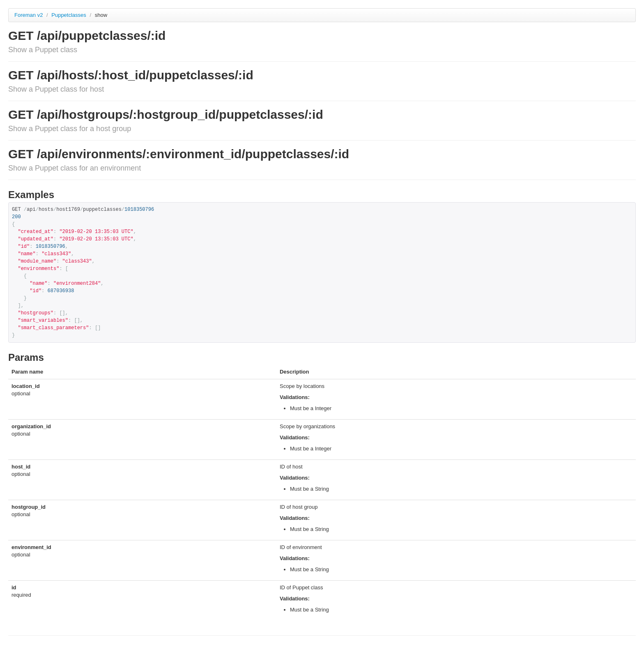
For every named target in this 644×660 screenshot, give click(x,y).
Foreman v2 (29, 15)
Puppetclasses (69, 15)
